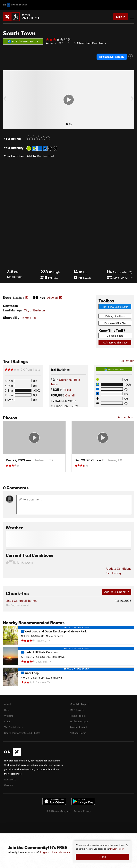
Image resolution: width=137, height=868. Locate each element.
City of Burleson (34, 310)
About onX (10, 779)
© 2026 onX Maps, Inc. (58, 811)
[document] (102, 852)
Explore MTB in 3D (112, 57)
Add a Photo (126, 417)
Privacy (87, 811)
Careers (9, 785)
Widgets (9, 716)
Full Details (126, 361)
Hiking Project (78, 716)
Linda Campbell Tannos (21, 601)
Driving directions (115, 316)
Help (7, 710)
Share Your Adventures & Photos (22, 733)
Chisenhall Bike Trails (91, 43)
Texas (67, 390)
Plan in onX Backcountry (115, 307)
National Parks (78, 733)
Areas (50, 43)
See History (114, 573)
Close (102, 857)
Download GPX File (115, 323)
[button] (7, 100)
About (7, 704)
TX (59, 43)
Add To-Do (34, 156)
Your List (48, 156)
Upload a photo (115, 336)
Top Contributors (13, 727)
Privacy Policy (117, 849)
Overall (70, 395)
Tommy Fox (29, 318)
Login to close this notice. (55, 852)
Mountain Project (79, 704)
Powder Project (78, 727)
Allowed (52, 298)
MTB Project (77, 710)
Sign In (121, 17)
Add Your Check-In (117, 592)
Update (119, 569)
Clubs (7, 721)
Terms (77, 811)
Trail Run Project (79, 721)
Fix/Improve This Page (115, 343)
